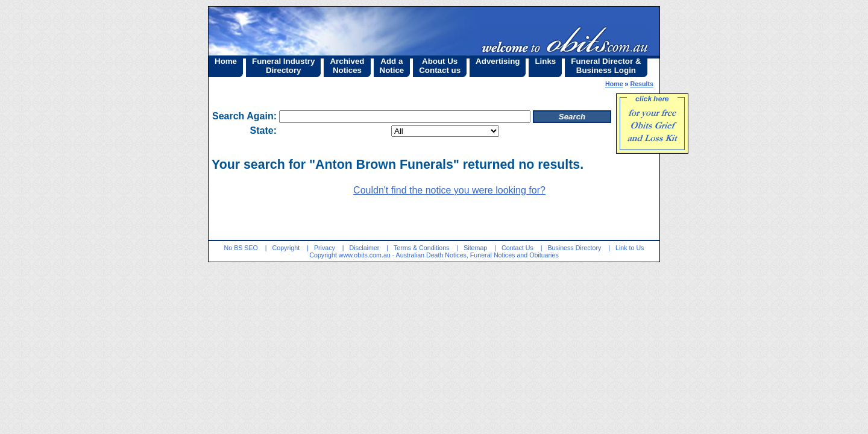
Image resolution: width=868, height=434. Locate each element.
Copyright (286, 248)
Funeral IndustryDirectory (283, 66)
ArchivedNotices (347, 66)
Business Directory (574, 248)
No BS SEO (241, 248)
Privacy (325, 248)
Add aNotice (392, 66)
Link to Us (630, 248)
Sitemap (475, 248)
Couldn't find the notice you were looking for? (449, 190)
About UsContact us (440, 66)
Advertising (498, 61)
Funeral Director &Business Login (606, 66)
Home (226, 61)
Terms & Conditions (421, 248)
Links (545, 61)
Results (642, 84)
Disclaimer (365, 248)
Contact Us (517, 248)
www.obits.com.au (365, 255)
